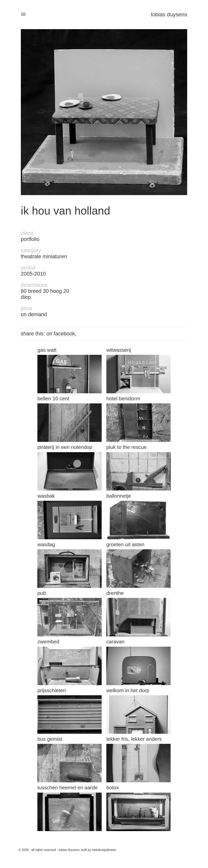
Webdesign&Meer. (104, 850)
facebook (64, 334)
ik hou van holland (66, 211)
